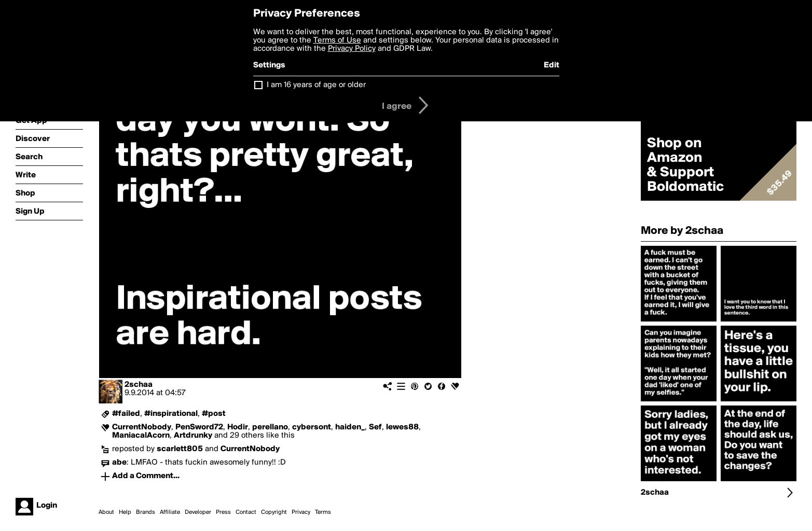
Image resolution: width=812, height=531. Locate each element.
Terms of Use (337, 40)
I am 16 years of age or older (316, 85)
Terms (323, 512)
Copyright (274, 512)
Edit (552, 65)
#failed (126, 414)
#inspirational (171, 414)
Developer (198, 512)
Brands (146, 512)
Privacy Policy (352, 49)
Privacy (301, 512)
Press (223, 512)
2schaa (139, 385)
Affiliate (170, 512)
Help (125, 512)
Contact (246, 512)
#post (214, 414)
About (106, 512)
